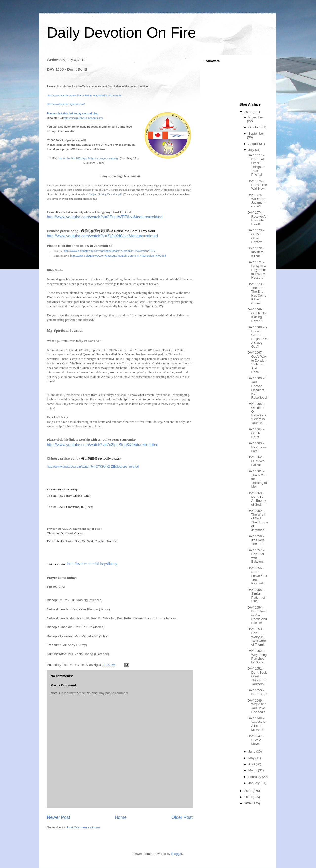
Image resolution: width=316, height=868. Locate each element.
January (255, 783)
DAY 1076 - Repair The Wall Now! (257, 185)
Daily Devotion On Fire (121, 32)
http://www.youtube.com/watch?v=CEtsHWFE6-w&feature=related (105, 217)
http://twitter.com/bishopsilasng (92, 564)
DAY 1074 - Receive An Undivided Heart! (257, 218)
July (252, 150)
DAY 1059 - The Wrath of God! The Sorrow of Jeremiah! (257, 520)
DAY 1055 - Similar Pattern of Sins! (256, 596)
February (255, 777)
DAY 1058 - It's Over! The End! (256, 540)
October (255, 127)
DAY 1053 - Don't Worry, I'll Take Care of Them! (257, 637)
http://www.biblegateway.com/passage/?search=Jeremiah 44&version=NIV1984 (118, 256)
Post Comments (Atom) (83, 827)
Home (121, 817)
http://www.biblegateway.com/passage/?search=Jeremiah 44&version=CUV (110, 251)
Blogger (177, 854)
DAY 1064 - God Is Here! (256, 433)
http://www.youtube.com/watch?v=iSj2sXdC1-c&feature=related (102, 236)
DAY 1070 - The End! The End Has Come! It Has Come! (257, 294)
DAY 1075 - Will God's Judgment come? (256, 201)
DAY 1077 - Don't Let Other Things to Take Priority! (256, 165)
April (252, 764)
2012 (248, 112)
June (252, 752)
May (252, 758)
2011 (248, 791)
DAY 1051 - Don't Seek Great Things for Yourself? (257, 676)
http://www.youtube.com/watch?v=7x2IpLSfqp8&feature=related (103, 445)
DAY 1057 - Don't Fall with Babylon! (256, 556)
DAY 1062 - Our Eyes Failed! (256, 461)
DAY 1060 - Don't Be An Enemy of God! (257, 499)
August (254, 144)
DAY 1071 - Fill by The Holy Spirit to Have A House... (257, 270)
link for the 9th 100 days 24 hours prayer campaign (89, 158)
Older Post (182, 817)
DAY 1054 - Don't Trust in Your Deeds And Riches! (257, 615)
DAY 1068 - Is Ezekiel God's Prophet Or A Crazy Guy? (257, 337)
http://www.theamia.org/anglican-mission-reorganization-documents (84, 95)
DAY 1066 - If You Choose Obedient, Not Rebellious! (257, 388)
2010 (248, 797)
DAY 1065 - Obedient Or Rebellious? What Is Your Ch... (257, 413)
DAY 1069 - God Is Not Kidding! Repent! (257, 315)
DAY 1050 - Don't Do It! (257, 692)
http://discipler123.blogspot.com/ (83, 118)
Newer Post (59, 817)
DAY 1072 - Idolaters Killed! (256, 252)
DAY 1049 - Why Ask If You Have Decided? (257, 706)
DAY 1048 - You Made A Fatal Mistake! (256, 724)
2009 (248, 803)
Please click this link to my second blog (73, 113)
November (256, 117)
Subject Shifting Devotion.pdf (105, 194)
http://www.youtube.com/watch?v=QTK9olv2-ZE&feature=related (93, 466)
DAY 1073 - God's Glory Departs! (256, 236)
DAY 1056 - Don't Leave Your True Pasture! (257, 576)
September (256, 134)
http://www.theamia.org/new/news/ (66, 104)
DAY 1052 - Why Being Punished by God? (257, 657)
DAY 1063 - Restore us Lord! (257, 447)
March (253, 770)
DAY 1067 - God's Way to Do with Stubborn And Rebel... (257, 362)
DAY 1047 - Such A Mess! (256, 740)
